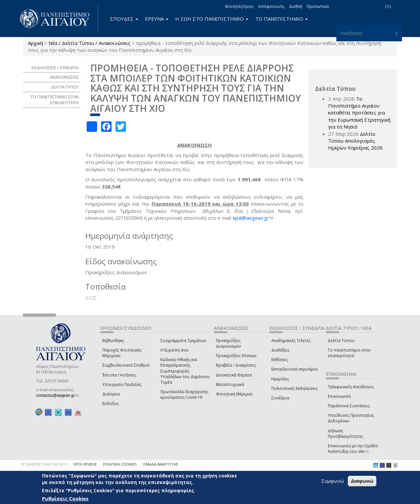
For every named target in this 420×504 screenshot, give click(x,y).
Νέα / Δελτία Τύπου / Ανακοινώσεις (90, 43)
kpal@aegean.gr (253, 218)
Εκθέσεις (280, 360)
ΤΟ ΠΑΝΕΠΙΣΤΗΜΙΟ (282, 19)
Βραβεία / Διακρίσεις (236, 365)
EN (388, 6)
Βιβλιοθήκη (113, 341)
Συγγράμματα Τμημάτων (183, 341)
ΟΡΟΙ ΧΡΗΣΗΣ (85, 464)
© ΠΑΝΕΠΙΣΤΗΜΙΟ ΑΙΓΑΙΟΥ (44, 464)
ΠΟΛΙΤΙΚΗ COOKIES (120, 464)
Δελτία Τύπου (341, 341)
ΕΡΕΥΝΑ (157, 19)
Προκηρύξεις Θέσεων (236, 356)
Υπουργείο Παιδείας (122, 384)
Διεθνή (296, 6)
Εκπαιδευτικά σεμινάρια (294, 369)
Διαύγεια (111, 394)
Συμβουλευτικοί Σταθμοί (126, 365)
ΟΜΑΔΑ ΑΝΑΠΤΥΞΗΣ (160, 464)
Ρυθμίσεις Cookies (65, 498)
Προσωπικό (318, 6)
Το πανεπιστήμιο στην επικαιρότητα (349, 353)
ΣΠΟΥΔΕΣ (124, 19)
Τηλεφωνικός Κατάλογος (351, 387)
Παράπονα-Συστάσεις (349, 406)
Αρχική (35, 43)
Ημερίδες (280, 379)
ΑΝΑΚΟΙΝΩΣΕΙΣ (64, 77)
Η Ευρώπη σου (175, 350)
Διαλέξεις (280, 350)
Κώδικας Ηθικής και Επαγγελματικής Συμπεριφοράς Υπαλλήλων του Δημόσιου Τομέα (185, 371)
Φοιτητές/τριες (239, 6)
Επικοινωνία (339, 396)
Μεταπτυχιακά (230, 384)
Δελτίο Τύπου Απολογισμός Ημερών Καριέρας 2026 (355, 141)
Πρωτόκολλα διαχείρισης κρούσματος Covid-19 (184, 394)
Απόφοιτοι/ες (271, 6)
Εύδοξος (111, 403)
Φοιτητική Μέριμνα (234, 394)
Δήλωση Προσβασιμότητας (345, 433)
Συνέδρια (280, 398)
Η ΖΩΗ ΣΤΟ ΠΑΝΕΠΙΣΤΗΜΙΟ (212, 19)
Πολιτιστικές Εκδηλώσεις (294, 388)
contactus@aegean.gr (57, 395)
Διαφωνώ (362, 481)
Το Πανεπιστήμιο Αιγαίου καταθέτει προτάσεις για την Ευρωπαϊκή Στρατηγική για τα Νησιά (359, 113)
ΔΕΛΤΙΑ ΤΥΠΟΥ (65, 87)
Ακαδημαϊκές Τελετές (291, 341)
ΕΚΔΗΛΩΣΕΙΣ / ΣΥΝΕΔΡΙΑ (55, 68)
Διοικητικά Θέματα (234, 375)
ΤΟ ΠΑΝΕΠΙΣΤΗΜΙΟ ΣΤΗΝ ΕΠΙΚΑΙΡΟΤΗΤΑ (55, 100)
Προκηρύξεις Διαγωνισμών (228, 343)
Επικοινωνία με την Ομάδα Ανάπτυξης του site (353, 449)
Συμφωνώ (333, 481)
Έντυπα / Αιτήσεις (119, 375)
